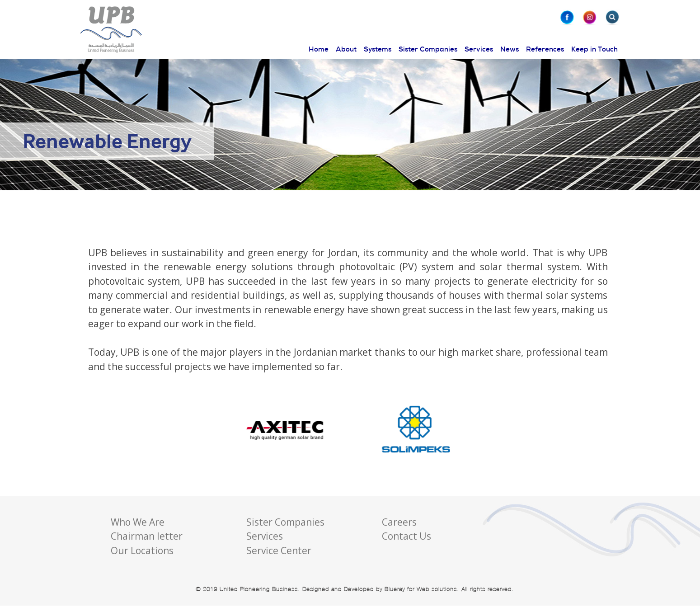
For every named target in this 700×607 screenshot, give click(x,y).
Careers (399, 522)
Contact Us (406, 536)
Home (319, 49)
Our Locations (142, 551)
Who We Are (138, 522)
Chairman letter (147, 536)
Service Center (279, 551)
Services (479, 49)
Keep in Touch (594, 49)
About (346, 49)
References (545, 49)
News (510, 49)
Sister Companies (428, 49)
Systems (378, 49)
